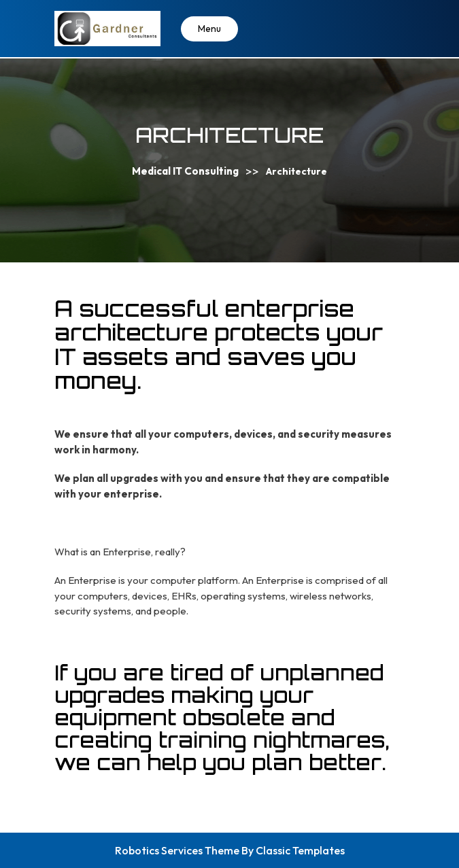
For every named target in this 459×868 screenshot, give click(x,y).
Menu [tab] (209, 29)
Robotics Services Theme (178, 850)
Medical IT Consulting (185, 171)
